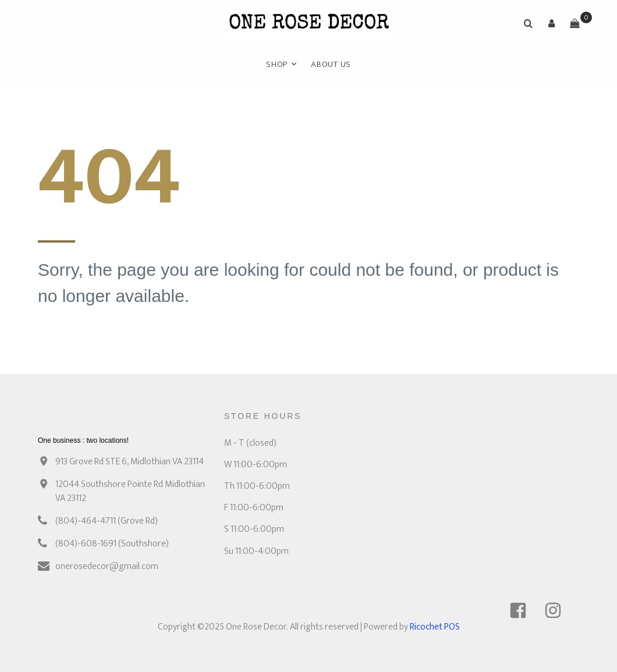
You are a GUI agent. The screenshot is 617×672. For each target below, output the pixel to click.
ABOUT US (331, 64)
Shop (277, 64)
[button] (551, 23)
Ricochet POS (435, 627)
